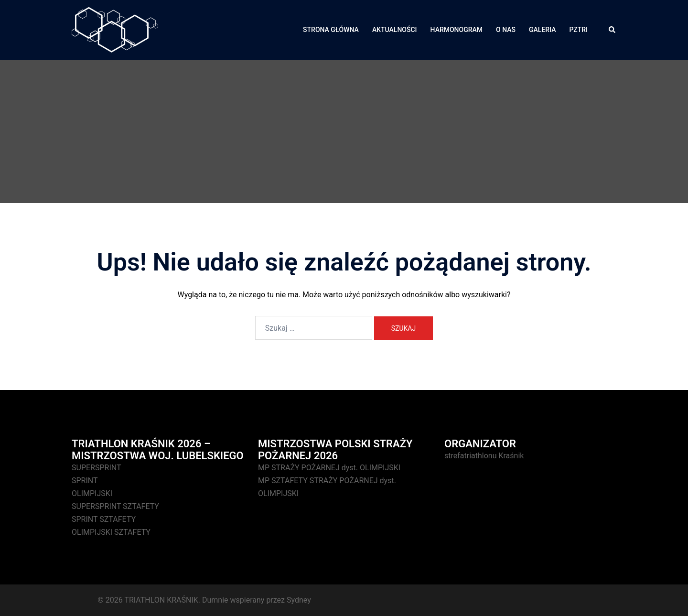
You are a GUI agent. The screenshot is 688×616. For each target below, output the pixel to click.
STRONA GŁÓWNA (331, 30)
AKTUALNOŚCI (395, 30)
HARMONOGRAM (457, 30)
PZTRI (579, 30)
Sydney (299, 600)
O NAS (506, 30)
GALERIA (542, 30)
